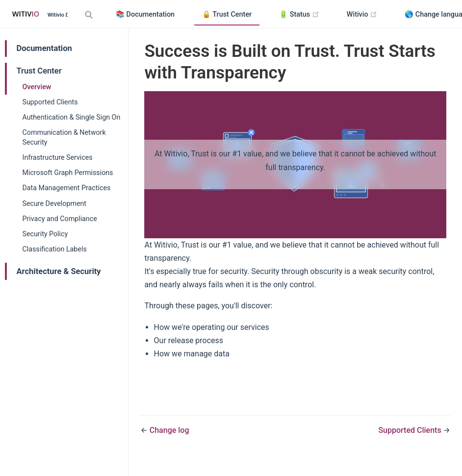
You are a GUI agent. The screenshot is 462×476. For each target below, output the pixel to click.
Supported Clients (50, 102)
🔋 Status (303, 15)
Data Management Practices (67, 188)
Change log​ (169, 430)
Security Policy (45, 234)
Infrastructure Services (58, 157)
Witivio (366, 15)
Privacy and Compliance (60, 219)
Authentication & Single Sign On (72, 117)
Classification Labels (55, 249)
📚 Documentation (145, 14)
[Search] (90, 14)
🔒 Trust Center (227, 14)
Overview (37, 87)
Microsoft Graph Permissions (68, 173)
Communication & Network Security (64, 137)
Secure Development (54, 203)
